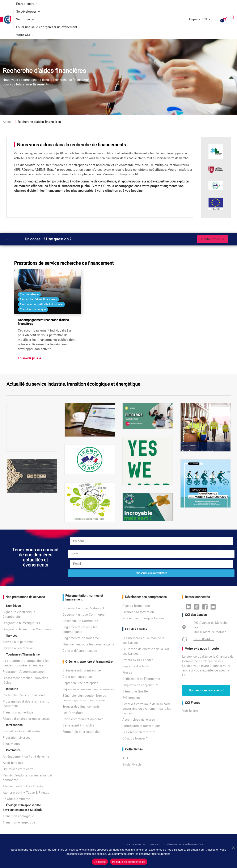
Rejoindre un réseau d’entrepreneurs (88, 689)
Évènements (131, 698)
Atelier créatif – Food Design (24, 786)
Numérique (13, 606)
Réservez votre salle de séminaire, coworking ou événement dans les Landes (147, 709)
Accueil (8, 122)
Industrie (12, 689)
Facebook (206, 607)
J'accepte (100, 862)
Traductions (11, 744)
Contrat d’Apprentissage (80, 651)
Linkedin (190, 607)
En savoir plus (28, 358)
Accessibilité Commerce (80, 621)
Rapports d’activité (136, 666)
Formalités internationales (22, 731)
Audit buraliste (13, 763)
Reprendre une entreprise (81, 683)
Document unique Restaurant (83, 608)
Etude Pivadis (132, 764)
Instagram (198, 607)
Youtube (214, 607)
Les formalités (73, 713)
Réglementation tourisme (81, 638)
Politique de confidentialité (129, 862)
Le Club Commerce (16, 799)
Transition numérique (18, 712)
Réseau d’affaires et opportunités (27, 719)
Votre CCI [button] (25, 35)
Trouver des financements (81, 707)
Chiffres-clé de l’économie (141, 679)
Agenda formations (136, 606)
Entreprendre (27, 4)
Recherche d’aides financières (24, 695)
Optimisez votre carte (18, 769)
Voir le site (190, 711)
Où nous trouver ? (135, 738)
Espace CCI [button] (200, 19)
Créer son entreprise (77, 677)
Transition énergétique (19, 822)
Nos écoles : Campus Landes (143, 618)
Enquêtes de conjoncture (140, 685)
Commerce (13, 750)
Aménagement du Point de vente (26, 757)
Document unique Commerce (84, 615)
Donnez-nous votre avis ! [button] (206, 690)
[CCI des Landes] (8, 20)
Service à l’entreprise (18, 648)
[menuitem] (98, 4)
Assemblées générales (139, 720)
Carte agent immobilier (79, 725)
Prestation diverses (17, 738)
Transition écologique (18, 816)
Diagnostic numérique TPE (22, 623)
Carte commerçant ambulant (83, 719)
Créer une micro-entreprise (82, 670)
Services (12, 636)
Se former (25, 19)
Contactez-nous (213, 239)
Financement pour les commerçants (88, 644)
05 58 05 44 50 (204, 639)
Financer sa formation (138, 612)
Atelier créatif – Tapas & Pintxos (26, 793)
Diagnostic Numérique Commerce (27, 629)
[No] (233, 848)
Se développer (28, 12)
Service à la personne (18, 642)
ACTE (126, 758)
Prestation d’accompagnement (25, 672)
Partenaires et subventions (142, 726)
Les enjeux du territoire (139, 732)
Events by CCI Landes (138, 660)
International (15, 725)
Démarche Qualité (135, 691)
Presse (127, 673)
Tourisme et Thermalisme (23, 654)
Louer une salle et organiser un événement (49, 27)
